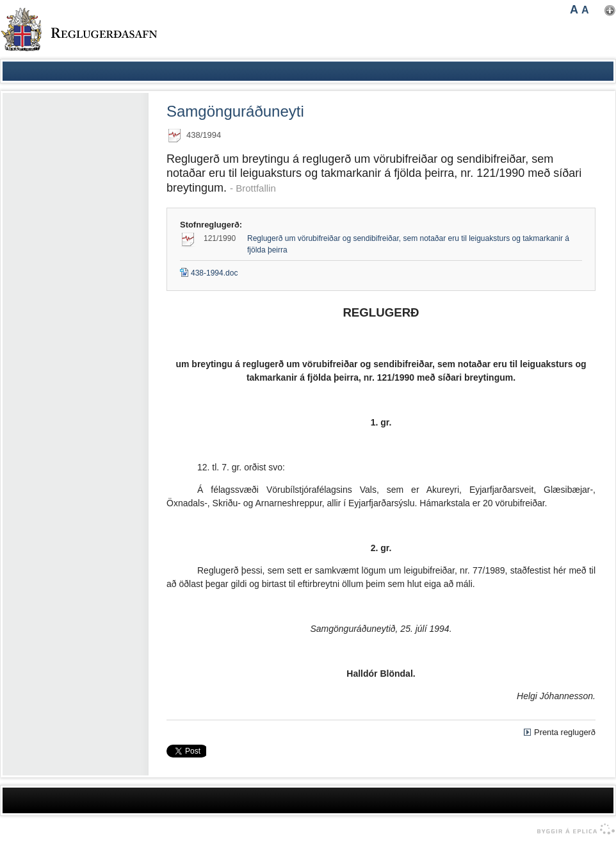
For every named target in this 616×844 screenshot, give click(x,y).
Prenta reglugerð (565, 732)
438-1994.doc (209, 273)
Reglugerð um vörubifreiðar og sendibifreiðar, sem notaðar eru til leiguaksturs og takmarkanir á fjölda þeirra (408, 244)
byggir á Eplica (573, 829)
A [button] (574, 10)
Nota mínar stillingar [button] (610, 11)
